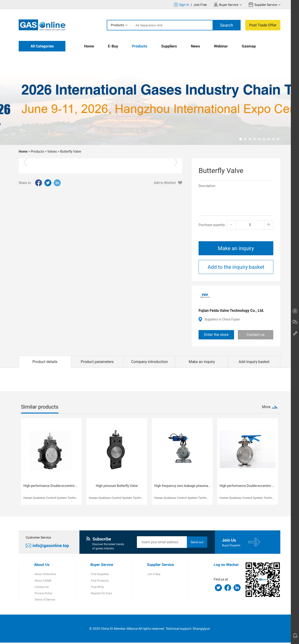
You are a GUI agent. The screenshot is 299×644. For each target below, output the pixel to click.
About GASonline (45, 575)
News (195, 46)
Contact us (256, 335)
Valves (52, 151)
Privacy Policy (43, 594)
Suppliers (169, 46)
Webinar (221, 46)
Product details (45, 362)
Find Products (99, 581)
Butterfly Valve (71, 151)
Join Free (200, 5)
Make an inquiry (236, 248)
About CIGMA (43, 581)
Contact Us (41, 588)
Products (117, 25)
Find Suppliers (99, 575)
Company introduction (149, 362)
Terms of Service (44, 601)
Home (89, 46)
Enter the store (216, 335)
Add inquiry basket (254, 362)
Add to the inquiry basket (236, 267)
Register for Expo (101, 594)
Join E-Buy (154, 575)
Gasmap (249, 46)
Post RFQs (97, 588)
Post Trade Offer (263, 25)
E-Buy (113, 46)
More (266, 407)
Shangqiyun (201, 630)
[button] (241, 139)
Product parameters (97, 362)
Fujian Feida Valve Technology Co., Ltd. (231, 311)
